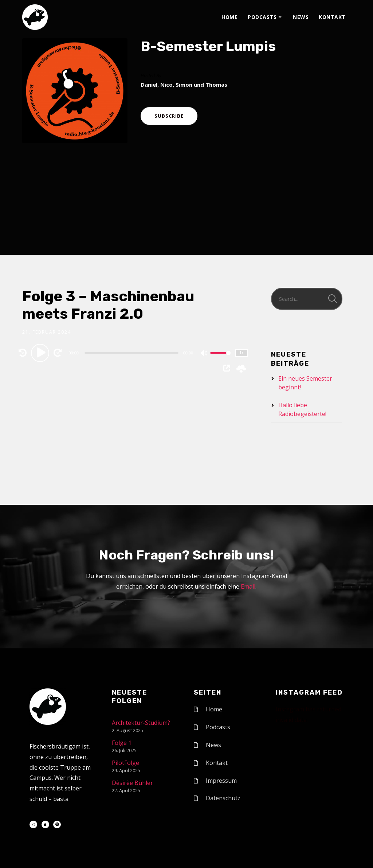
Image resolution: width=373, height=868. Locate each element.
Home (229, 17)
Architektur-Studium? (141, 723)
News (301, 17)
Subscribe (169, 116)
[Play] (41, 353)
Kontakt (332, 17)
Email (248, 586)
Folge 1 (122, 743)
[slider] (131, 353)
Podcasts (262, 17)
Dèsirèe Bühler (132, 783)
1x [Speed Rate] (242, 353)
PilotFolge (125, 763)
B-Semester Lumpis (208, 46)
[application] (132, 353)
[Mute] (204, 354)
